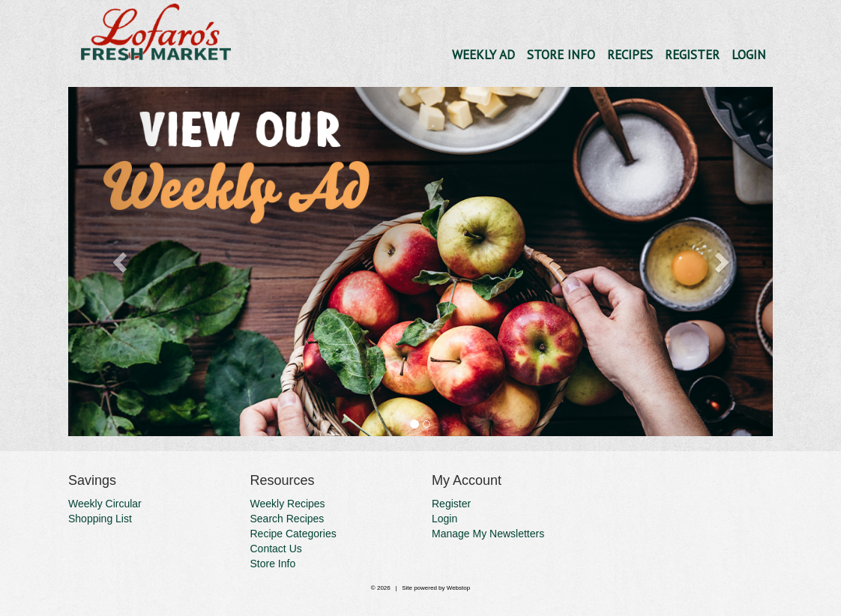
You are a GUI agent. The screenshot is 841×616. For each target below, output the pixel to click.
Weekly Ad (483, 55)
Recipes (630, 55)
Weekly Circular (105, 504)
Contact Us (276, 549)
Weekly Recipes (288, 504)
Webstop (458, 588)
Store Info (561, 55)
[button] (121, 262)
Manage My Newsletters (488, 534)
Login (749, 55)
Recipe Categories (293, 534)
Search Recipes (287, 519)
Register (692, 55)
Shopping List (100, 519)
